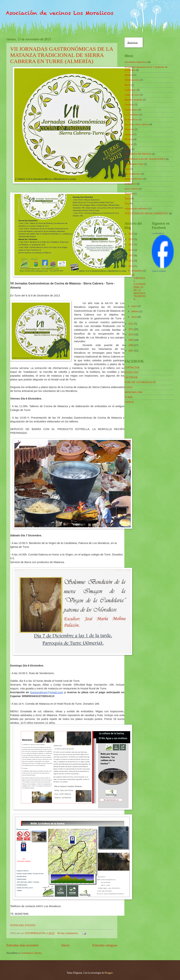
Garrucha (129, 105)
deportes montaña (133, 100)
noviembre (137, 271)
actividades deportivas (136, 62)
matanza (129, 134)
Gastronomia (131, 110)
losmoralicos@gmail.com (47, 692)
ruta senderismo (133, 174)
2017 (131, 245)
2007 (131, 351)
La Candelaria (132, 115)
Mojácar (129, 144)
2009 (131, 340)
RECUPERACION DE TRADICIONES (145, 159)
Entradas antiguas (105, 945)
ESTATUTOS (131, 372)
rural (127, 169)
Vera (127, 203)
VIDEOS (129, 402)
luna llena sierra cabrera (137, 124)
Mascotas (129, 129)
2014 (131, 261)
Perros (128, 149)
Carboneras (130, 90)
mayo (135, 306)
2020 (131, 234)
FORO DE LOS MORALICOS (140, 382)
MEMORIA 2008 (133, 392)
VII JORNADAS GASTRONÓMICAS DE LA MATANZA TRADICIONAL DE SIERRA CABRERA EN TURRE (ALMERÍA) (62, 55)
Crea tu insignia (159, 271)
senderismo (130, 184)
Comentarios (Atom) (31, 953)
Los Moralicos (158, 233)
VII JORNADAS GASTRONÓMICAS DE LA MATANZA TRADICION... (138, 287)
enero (135, 317)
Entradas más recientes (22, 945)
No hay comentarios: (68, 933)
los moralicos (131, 120)
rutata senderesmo (134, 179)
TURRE (129, 397)
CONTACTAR (132, 368)
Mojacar (129, 139)
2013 (131, 266)
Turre (127, 199)
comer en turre (132, 95)
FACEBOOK (131, 377)
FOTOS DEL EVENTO (23, 925)
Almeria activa (132, 80)
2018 (131, 239)
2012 (131, 324)
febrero (135, 311)
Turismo (129, 194)
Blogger (109, 973)
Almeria (129, 75)
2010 (131, 335)
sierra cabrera (131, 189)
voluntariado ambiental (136, 209)
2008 (131, 345)
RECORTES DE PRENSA (138, 154)
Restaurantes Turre (134, 164)
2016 (131, 250)
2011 (131, 329)
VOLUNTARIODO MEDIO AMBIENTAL (146, 213)
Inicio (66, 945)
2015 (131, 255)
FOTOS (128, 387)
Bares (127, 85)
